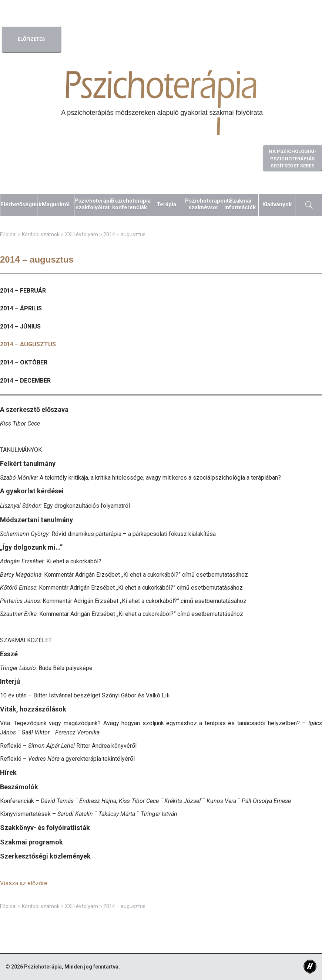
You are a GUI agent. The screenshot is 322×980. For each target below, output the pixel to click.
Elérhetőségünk (19, 204)
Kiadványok (277, 204)
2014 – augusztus (28, 344)
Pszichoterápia (43, 967)
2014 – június (20, 326)
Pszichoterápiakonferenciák (129, 204)
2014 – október (24, 362)
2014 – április (21, 308)
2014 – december (25, 381)
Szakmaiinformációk (240, 204)
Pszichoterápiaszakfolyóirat (93, 204)
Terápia (166, 204)
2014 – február (23, 291)
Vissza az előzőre (24, 883)
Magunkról (56, 204)
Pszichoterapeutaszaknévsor (203, 204)
